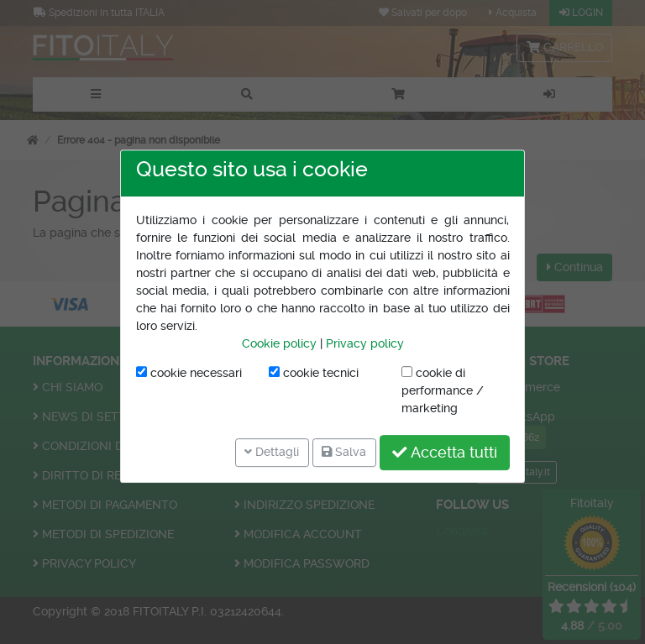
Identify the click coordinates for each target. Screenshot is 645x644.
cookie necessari (189, 373)
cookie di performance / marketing (443, 390)
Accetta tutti (445, 453)
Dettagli (272, 452)
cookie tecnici (314, 373)
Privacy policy (365, 343)
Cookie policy (279, 343)
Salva (344, 452)
